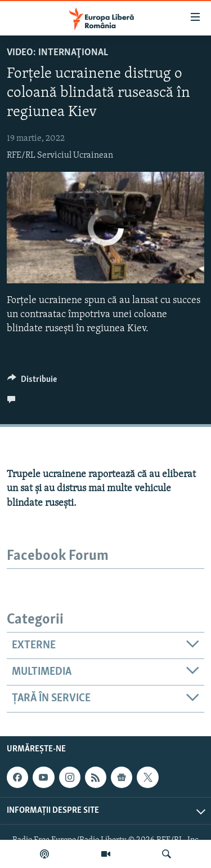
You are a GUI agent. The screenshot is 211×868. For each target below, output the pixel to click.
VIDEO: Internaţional (57, 53)
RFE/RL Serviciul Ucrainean (60, 155)
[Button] (32, 382)
